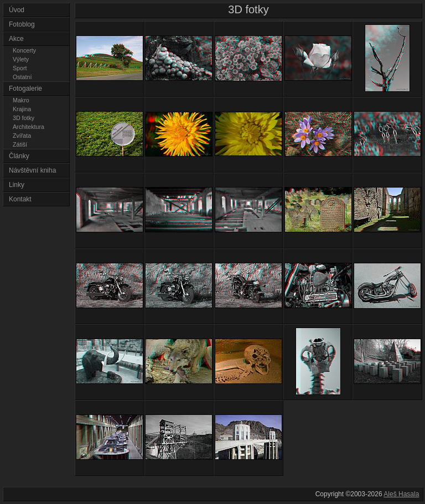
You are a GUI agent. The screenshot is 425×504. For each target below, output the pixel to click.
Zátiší (20, 144)
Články (19, 156)
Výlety (21, 59)
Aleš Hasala (401, 494)
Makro (21, 100)
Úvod (17, 10)
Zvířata (22, 136)
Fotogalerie (25, 89)
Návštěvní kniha (32, 170)
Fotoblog (22, 24)
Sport (20, 68)
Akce (16, 39)
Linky (17, 185)
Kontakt (20, 199)
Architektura (28, 127)
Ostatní (22, 77)
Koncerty (24, 50)
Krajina (22, 109)
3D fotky (24, 118)
